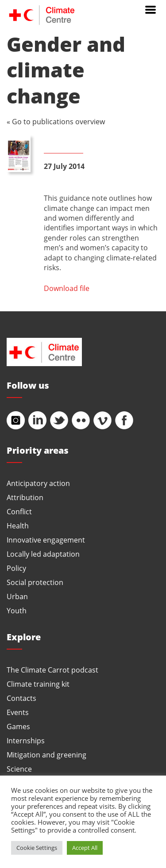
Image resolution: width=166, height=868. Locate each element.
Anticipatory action (38, 483)
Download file (67, 288)
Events (18, 712)
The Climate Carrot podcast (52, 670)
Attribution (25, 497)
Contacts (21, 698)
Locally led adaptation (43, 554)
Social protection (35, 582)
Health (18, 526)
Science (19, 769)
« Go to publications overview (56, 121)
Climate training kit (38, 684)
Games (18, 726)
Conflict (19, 511)
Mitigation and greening (46, 755)
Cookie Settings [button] (37, 848)
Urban (17, 596)
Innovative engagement (46, 540)
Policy (16, 568)
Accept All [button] (85, 848)
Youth (17, 610)
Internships (26, 740)
